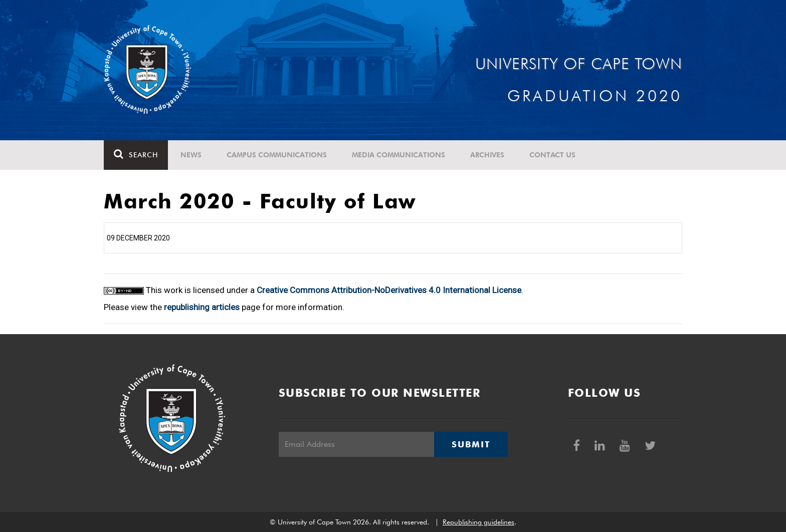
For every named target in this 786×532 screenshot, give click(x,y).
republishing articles (202, 307)
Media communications (399, 155)
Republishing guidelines (478, 522)
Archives (487, 155)
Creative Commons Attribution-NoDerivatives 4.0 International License (389, 290)
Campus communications (277, 155)
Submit (471, 444)
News (191, 155)
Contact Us (552, 155)
